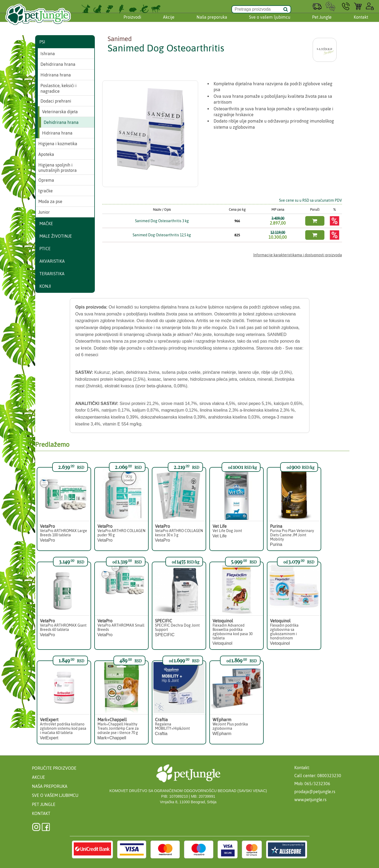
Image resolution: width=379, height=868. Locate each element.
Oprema (46, 180)
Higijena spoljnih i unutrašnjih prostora (58, 168)
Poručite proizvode (54, 768)
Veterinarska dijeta (60, 112)
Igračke (46, 191)
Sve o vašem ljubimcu (270, 22)
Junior (44, 212)
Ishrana (48, 54)
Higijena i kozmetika (58, 144)
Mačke (46, 224)
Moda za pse (50, 201)
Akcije (169, 22)
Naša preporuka (212, 22)
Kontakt (361, 22)
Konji (45, 286)
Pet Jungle (322, 22)
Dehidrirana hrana (58, 64)
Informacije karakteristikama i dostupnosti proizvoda (298, 255)
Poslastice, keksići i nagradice (58, 88)
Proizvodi (132, 22)
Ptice (45, 249)
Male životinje (56, 236)
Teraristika (52, 274)
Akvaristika (52, 261)
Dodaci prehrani (56, 101)
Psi (42, 42)
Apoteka (46, 154)
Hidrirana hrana (56, 75)
